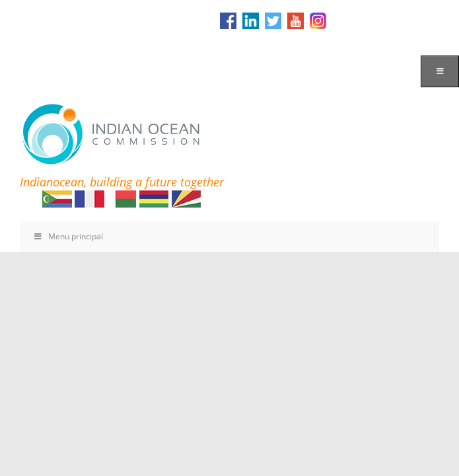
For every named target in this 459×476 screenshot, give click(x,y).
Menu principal (68, 236)
